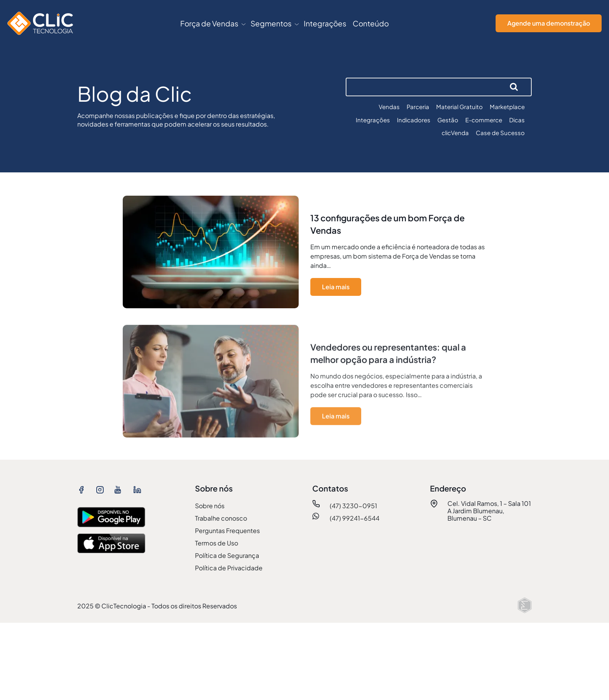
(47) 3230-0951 (353, 506)
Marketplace (507, 107)
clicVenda (455, 133)
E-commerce (484, 120)
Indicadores (414, 120)
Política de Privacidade (229, 568)
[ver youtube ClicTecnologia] (121, 489)
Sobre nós (210, 506)
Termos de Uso (217, 543)
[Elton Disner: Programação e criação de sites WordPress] (525, 605)
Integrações (325, 23)
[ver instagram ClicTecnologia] (102, 489)
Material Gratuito (459, 107)
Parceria (418, 107)
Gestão (448, 120)
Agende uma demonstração (549, 23)
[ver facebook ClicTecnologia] (84, 489)
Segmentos (271, 23)
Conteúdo (371, 23)
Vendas (389, 107)
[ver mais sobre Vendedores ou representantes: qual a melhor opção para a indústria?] (304, 385)
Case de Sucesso (500, 133)
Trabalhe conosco (221, 518)
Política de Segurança (227, 555)
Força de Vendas (209, 23)
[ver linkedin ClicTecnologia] (139, 489)
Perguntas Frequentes (227, 531)
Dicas (517, 120)
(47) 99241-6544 (355, 518)
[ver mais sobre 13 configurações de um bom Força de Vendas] (304, 254)
